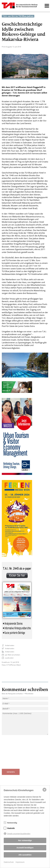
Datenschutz (9, 862)
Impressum (20, 862)
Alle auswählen (25, 855)
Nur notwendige (25, 840)
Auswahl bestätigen (25, 848)
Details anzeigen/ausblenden (19, 834)
